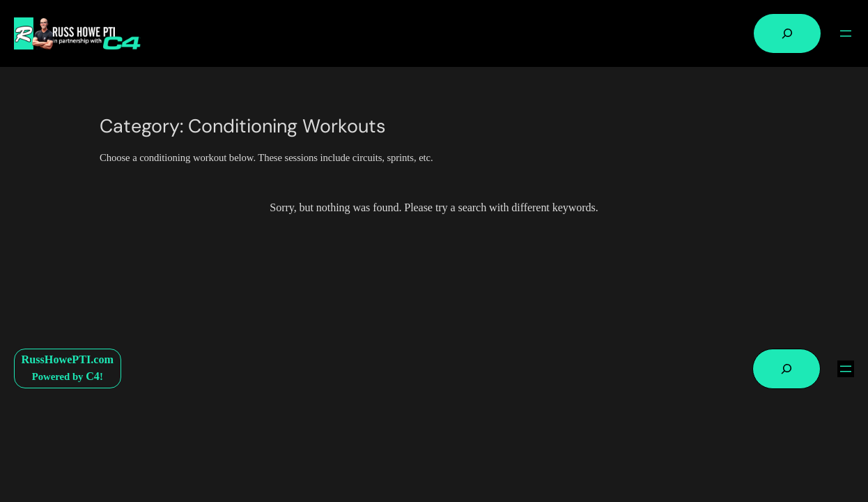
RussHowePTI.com (68, 359)
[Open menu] (846, 33)
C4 (93, 376)
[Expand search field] (787, 33)
